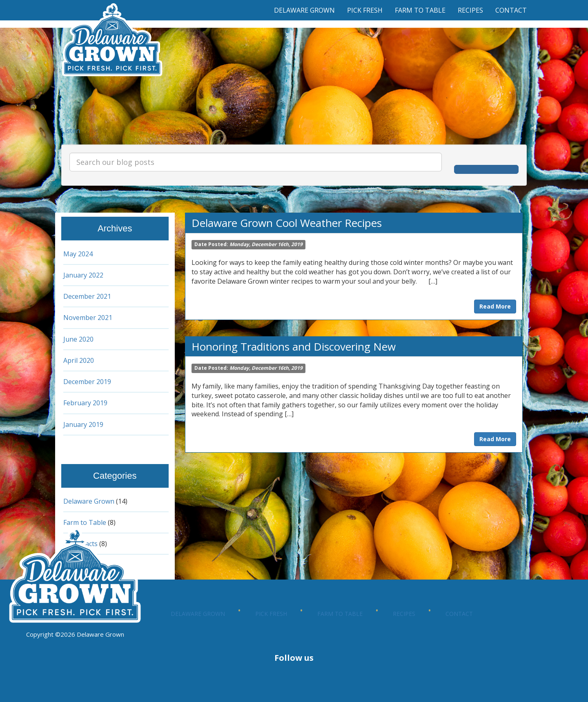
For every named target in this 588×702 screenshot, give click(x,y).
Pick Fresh (365, 10)
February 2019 (86, 403)
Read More (495, 306)
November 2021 (89, 318)
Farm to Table (420, 10)
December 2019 (88, 382)
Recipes (470, 10)
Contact (511, 10)
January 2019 (84, 424)
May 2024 (78, 254)
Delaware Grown (304, 10)
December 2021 (88, 296)
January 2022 (84, 275)
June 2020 (79, 339)
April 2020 (79, 360)
